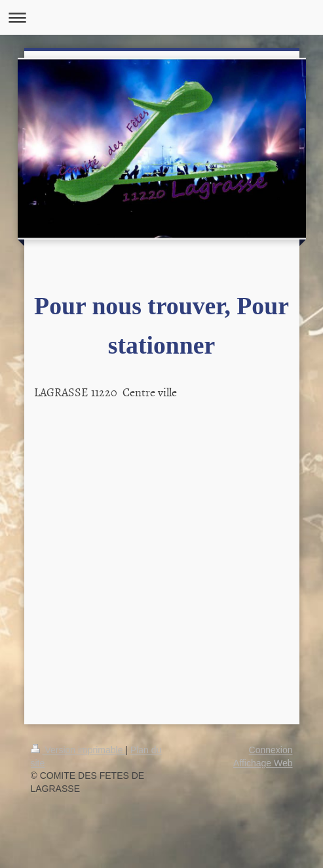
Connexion (271, 750)
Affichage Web (263, 763)
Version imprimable (78, 750)
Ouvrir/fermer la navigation (161, 17)
